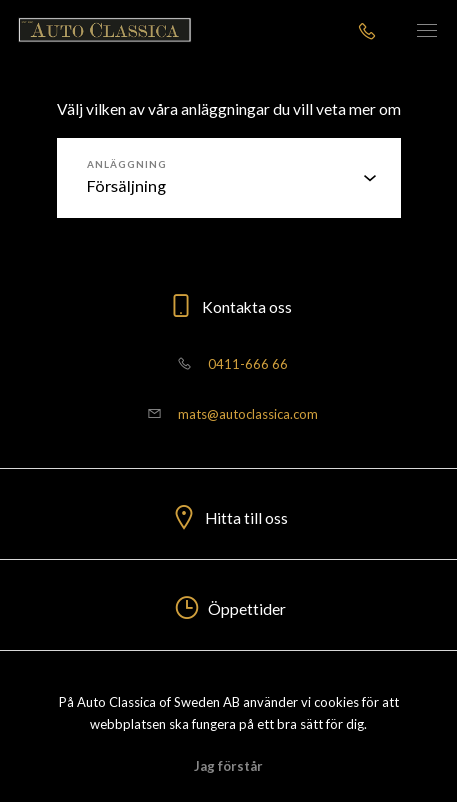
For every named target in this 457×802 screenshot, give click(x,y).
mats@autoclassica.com (229, 414)
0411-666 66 (229, 364)
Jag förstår (228, 766)
